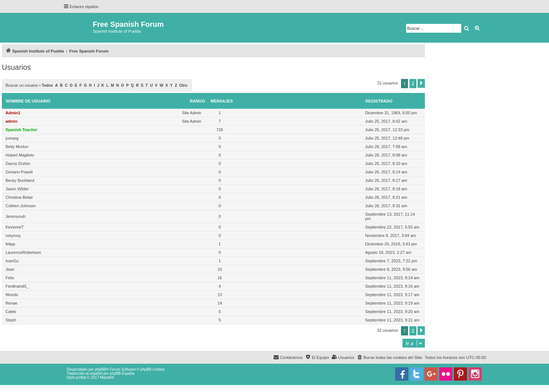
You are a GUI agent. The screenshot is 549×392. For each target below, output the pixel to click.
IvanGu (12, 261)
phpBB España (122, 373)
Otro (183, 85)
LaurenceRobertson (23, 252)
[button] (421, 83)
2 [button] (413, 83)
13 (220, 295)
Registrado (379, 101)
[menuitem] (389, 357)
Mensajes (222, 101)
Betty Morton (17, 147)
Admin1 (13, 113)
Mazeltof (107, 377)
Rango (197, 101)
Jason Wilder (17, 189)
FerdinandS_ (17, 286)
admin (11, 121)
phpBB (100, 369)
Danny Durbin (18, 163)
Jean (10, 269)
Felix (10, 278)
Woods (12, 295)
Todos (48, 85)
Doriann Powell (19, 172)
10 (220, 269)
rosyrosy (13, 235)
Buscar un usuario (22, 85)
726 (220, 130)
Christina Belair (19, 197)
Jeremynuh (15, 216)
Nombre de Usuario (28, 101)
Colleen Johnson (21, 206)
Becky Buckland (20, 180)
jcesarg (12, 138)
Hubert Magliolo (20, 155)
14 (220, 303)
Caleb (11, 312)
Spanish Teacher (21, 130)
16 (220, 278)
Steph (11, 320)
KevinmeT (15, 227)
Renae (11, 303)
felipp (10, 244)
